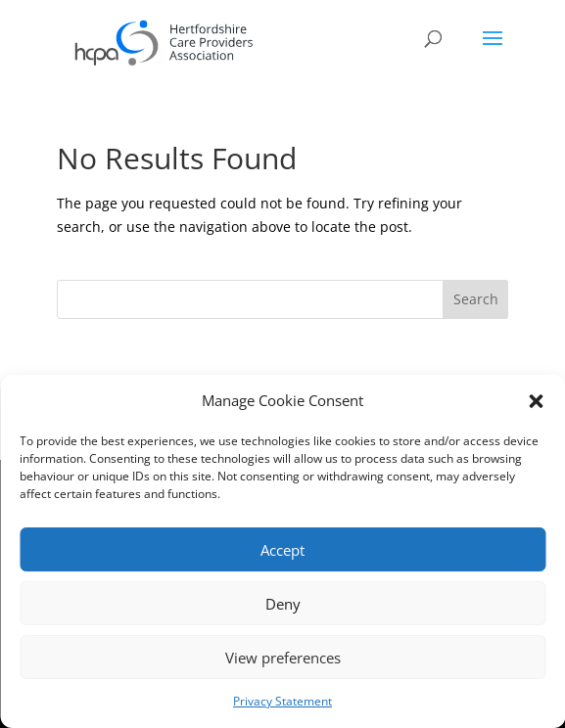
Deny (283, 604)
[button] (536, 401)
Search (476, 299)
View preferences (283, 658)
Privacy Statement (282, 701)
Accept (282, 550)
